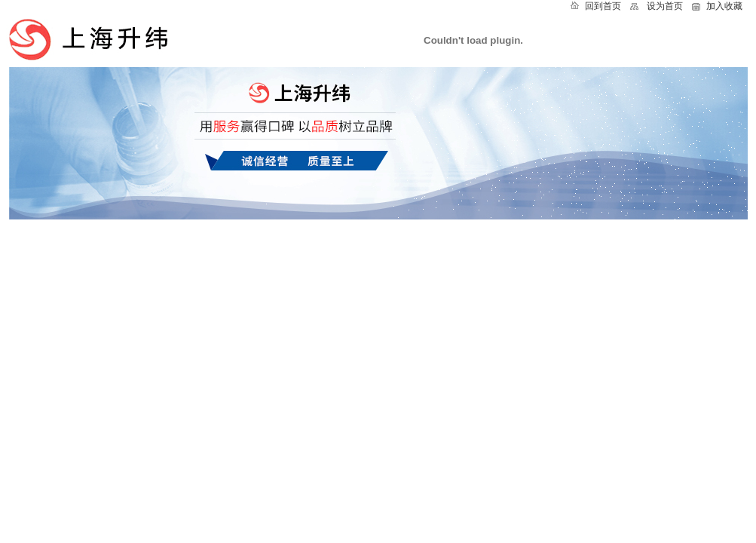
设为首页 (665, 6)
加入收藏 (724, 6)
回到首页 (603, 6)
